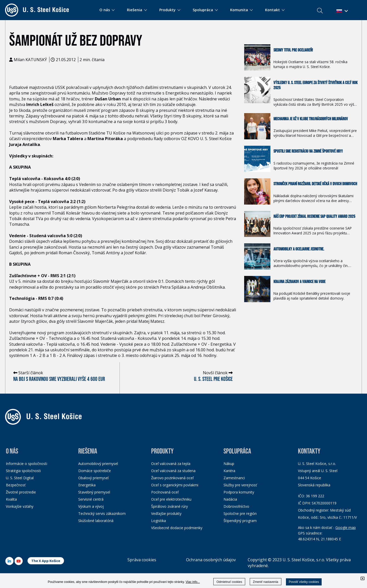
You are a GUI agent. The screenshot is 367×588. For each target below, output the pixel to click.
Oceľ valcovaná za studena (173, 471)
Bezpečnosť (16, 485)
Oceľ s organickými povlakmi (175, 485)
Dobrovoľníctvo (236, 506)
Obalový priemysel (93, 478)
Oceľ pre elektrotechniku (171, 499)
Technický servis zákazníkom (102, 513)
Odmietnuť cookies (229, 582)
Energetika (87, 485)
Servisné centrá (91, 499)
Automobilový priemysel (98, 464)
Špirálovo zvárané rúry (169, 506)
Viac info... (193, 582)
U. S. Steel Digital (20, 478)
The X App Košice (46, 561)
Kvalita (11, 499)
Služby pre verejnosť (240, 485)
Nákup (229, 464)
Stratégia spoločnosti (23, 471)
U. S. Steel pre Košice (213, 379)
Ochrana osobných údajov (211, 560)
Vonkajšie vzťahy (20, 506)
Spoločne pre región (240, 513)
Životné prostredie (21, 492)
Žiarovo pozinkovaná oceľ (172, 478)
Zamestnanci (234, 478)
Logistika (159, 521)
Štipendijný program (240, 521)
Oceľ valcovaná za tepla (171, 464)
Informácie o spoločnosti (27, 464)
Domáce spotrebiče (95, 471)
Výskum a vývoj (91, 506)
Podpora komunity (239, 492)
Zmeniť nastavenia (265, 582)
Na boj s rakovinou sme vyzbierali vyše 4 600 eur (59, 379)
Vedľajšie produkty (166, 513)
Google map (346, 527)
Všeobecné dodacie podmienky (177, 528)
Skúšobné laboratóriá (96, 521)
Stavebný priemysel (94, 492)
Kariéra (229, 471)
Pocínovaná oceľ (165, 492)
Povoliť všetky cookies (304, 582)
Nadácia (230, 499)
